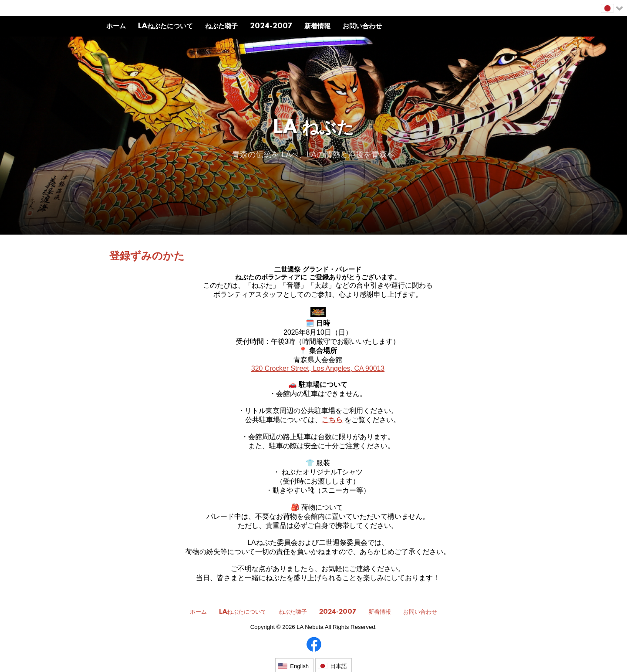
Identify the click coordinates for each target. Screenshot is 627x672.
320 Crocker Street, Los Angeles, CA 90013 (318, 368)
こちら (332, 420)
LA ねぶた (314, 129)
